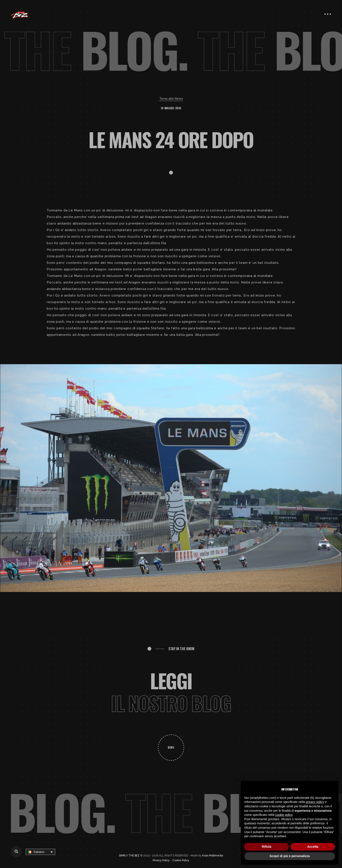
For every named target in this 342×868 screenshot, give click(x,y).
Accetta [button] (313, 847)
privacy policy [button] (315, 802)
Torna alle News (171, 99)
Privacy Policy (161, 860)
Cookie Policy (181, 860)
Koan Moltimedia (213, 856)
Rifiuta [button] (267, 847)
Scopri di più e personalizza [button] (290, 856)
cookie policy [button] (284, 815)
